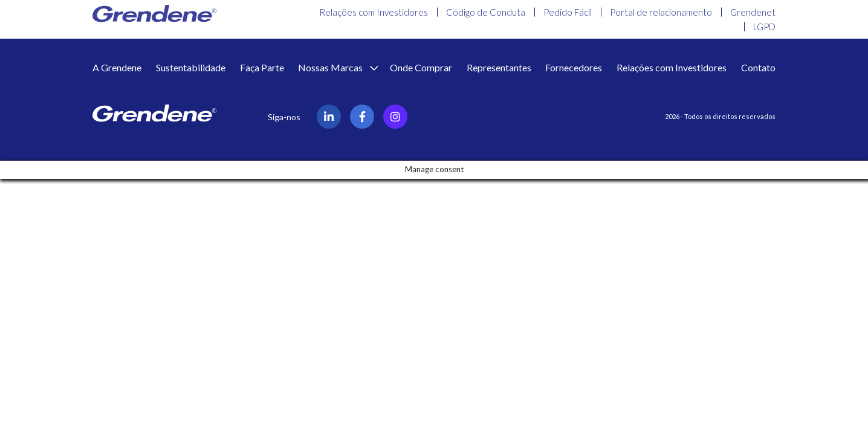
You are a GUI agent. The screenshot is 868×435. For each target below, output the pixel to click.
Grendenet (753, 12)
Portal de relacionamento (661, 12)
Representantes (499, 67)
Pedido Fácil (568, 12)
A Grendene (117, 67)
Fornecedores (574, 67)
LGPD (764, 27)
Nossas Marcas (331, 67)
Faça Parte (262, 67)
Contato (758, 67)
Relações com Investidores (374, 12)
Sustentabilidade (191, 67)
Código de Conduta (486, 12)
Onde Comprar (421, 67)
